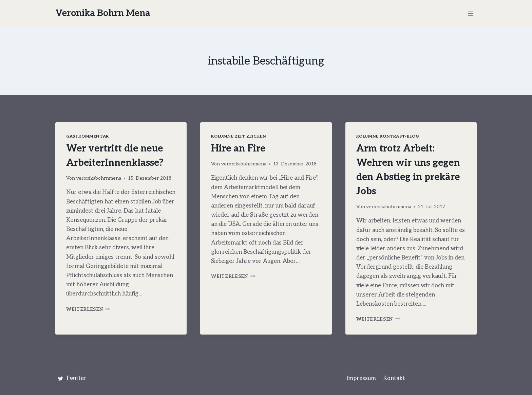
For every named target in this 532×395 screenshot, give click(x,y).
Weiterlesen (88, 309)
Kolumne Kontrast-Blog (388, 136)
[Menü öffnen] (470, 13)
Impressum (361, 378)
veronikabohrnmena (99, 178)
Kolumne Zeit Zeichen (239, 136)
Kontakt (394, 378)
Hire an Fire (238, 149)
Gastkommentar (88, 136)
